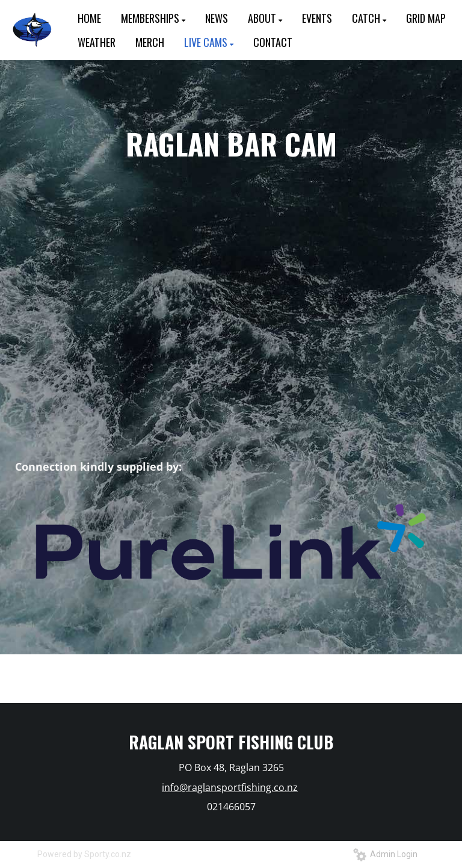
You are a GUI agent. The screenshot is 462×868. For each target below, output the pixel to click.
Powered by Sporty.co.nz (84, 854)
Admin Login (385, 854)
